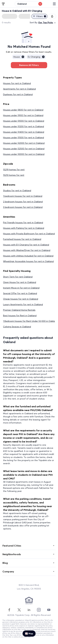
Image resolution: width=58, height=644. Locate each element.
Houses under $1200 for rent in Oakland (24, 126)
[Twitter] (19, 610)
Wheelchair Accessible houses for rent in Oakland (28, 261)
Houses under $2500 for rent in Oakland (24, 149)
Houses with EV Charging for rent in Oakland (26, 245)
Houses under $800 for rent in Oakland (23, 110)
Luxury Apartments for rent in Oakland (23, 304)
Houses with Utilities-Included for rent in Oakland (28, 256)
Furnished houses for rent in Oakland (22, 239)
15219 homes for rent (14, 170)
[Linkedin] (29, 610)
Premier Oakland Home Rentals (19, 310)
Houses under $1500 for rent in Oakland (24, 138)
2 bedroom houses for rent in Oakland (23, 202)
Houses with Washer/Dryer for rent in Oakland (27, 250)
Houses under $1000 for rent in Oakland (24, 121)
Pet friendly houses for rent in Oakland (23, 223)
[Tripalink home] (3, 4)
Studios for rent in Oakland (17, 190)
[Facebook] (9, 610)
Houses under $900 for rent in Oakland (23, 115)
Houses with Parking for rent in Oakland (24, 228)
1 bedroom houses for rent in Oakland (23, 196)
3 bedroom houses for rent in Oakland (23, 207)
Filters (39, 16)
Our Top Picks (47, 23)
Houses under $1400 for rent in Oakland (24, 132)
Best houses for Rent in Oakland (20, 316)
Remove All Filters (29, 65)
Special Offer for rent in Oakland (20, 293)
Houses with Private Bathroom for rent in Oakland (29, 234)
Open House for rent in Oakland (20, 282)
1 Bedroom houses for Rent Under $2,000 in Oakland (30, 321)
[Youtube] (49, 610)
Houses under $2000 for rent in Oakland (24, 143)
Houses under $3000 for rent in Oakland (24, 154)
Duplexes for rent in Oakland (18, 94)
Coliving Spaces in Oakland (17, 327)
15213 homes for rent (14, 175)
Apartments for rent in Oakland (19, 89)
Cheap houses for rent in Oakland (21, 299)
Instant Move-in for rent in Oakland (21, 288)
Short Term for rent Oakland (18, 277)
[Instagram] (39, 610)
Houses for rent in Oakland (17, 83)
